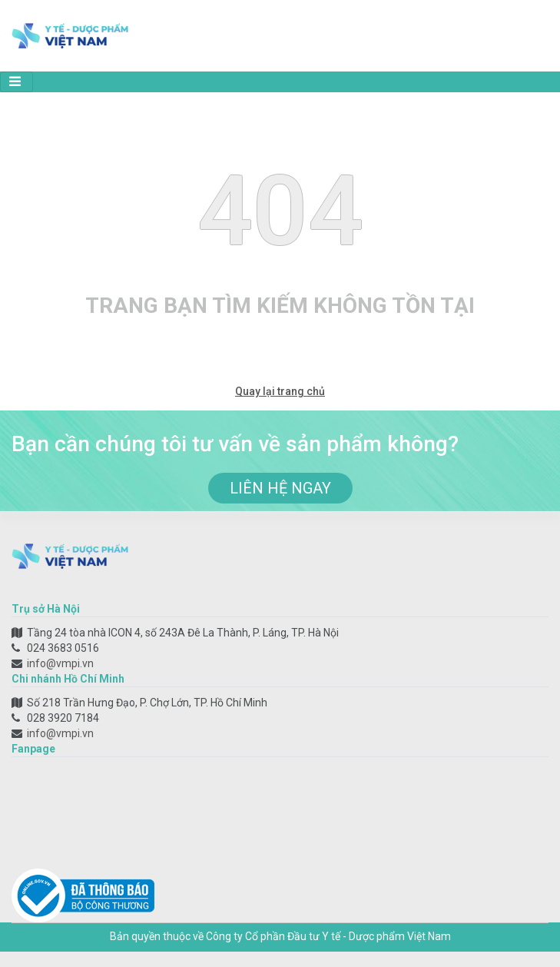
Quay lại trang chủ (280, 391)
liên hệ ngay (280, 488)
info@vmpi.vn (60, 663)
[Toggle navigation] (17, 82)
